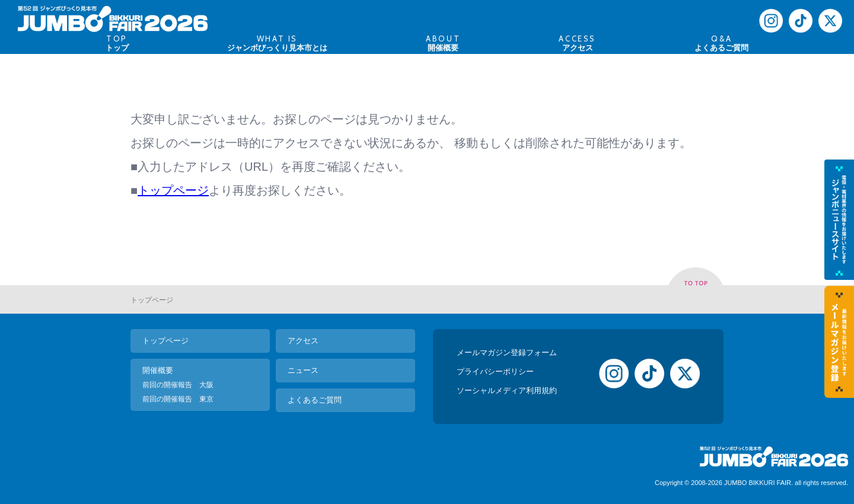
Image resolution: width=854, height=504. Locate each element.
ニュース (303, 370)
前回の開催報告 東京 (178, 399)
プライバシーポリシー (495, 371)
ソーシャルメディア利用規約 (507, 390)
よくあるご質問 (315, 400)
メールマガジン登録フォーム (507, 353)
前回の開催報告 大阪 (178, 385)
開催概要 (158, 370)
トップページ (173, 190)
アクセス (303, 341)
